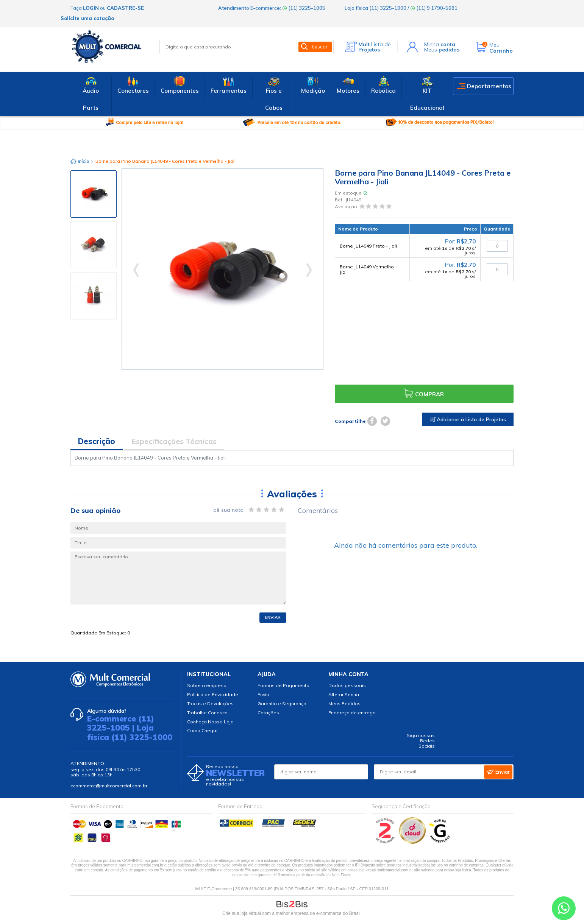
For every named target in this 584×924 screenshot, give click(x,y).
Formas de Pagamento (283, 685)
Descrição (97, 441)
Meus (442, 50)
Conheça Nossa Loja (210, 722)
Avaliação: (347, 207)
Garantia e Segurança (282, 704)
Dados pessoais (347, 685)
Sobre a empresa (207, 685)
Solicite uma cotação (87, 18)
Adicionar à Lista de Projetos (468, 419)
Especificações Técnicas (174, 441)
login (91, 8)
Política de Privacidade (213, 694)
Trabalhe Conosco (207, 713)
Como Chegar (202, 730)
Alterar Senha (344, 694)
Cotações (268, 713)
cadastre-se (125, 8)
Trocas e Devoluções (210, 704)
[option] (94, 194)
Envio (263, 694)
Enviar (273, 617)
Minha (440, 44)
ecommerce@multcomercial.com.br (109, 786)
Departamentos (489, 86)
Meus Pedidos (344, 704)
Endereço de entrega (352, 713)
